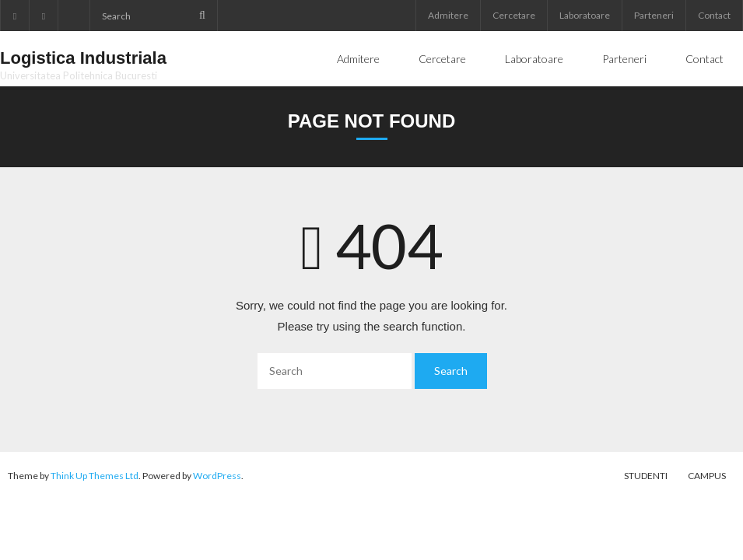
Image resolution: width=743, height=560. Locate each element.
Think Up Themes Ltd (95, 476)
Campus (707, 476)
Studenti (646, 476)
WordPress (217, 476)
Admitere (448, 15)
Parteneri (654, 15)
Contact (714, 15)
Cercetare (514, 15)
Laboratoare (585, 15)
